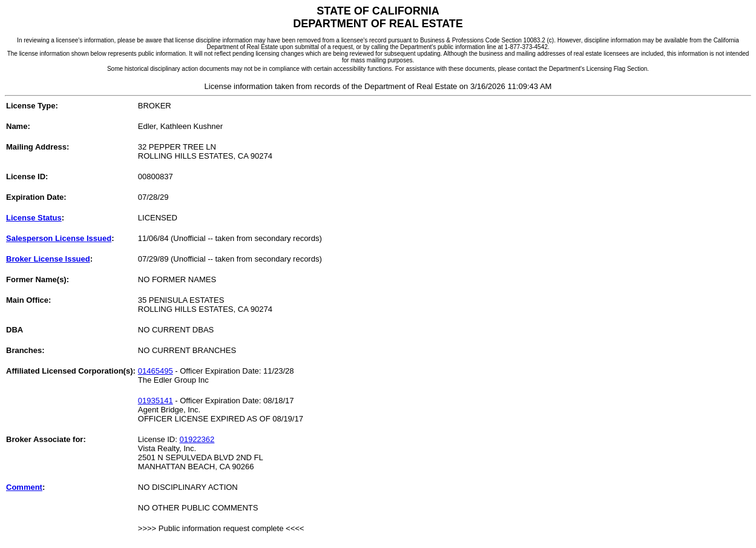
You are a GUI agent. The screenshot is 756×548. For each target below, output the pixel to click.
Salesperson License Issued (59, 238)
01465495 (156, 371)
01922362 (197, 439)
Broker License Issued (48, 259)
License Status (34, 218)
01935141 (156, 401)
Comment (24, 487)
